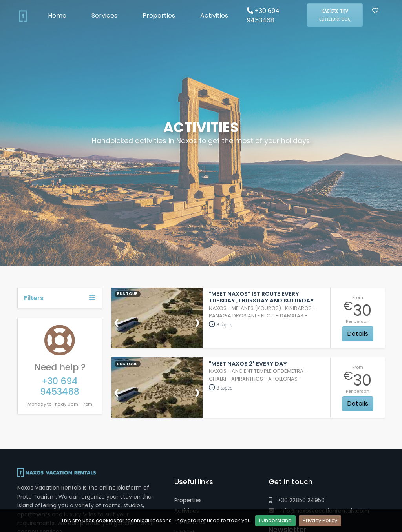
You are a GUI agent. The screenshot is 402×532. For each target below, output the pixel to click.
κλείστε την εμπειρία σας (335, 15)
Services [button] (104, 15)
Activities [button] (214, 15)
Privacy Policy (320, 520)
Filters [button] (60, 298)
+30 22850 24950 (297, 500)
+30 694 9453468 (263, 15)
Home (57, 15)
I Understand (275, 520)
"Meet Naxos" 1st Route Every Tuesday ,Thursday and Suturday (261, 297)
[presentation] (117, 322)
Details (358, 334)
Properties (188, 500)
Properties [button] (159, 15)
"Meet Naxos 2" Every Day (248, 364)
